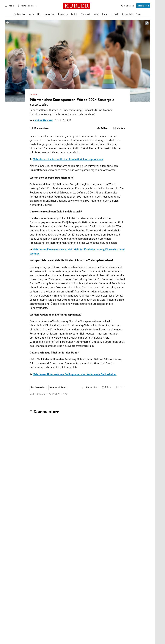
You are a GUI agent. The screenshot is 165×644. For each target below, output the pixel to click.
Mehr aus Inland (58, 387)
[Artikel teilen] (102, 128)
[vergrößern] (147, 23)
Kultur (105, 14)
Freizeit (115, 14)
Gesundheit (127, 14)
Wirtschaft (85, 14)
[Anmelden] (127, 6)
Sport (96, 14)
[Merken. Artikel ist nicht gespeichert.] (119, 128)
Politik (74, 14)
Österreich (63, 14)
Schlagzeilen (20, 14)
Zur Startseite (38, 387)
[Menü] (9, 6)
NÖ (39, 14)
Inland (33, 95)
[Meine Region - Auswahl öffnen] (36, 6)
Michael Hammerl (44, 120)
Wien (31, 14)
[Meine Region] (25, 6)
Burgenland (49, 14)
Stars (139, 14)
